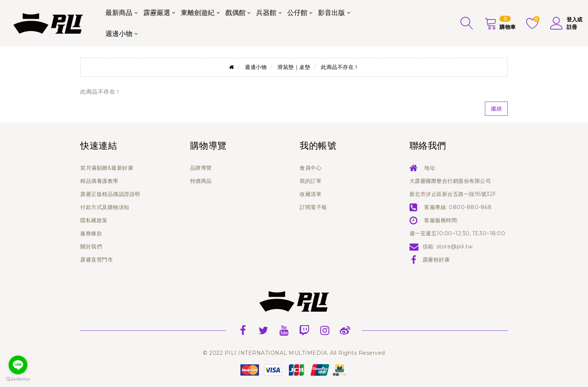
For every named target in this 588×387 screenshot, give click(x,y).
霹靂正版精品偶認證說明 (110, 194)
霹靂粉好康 (436, 260)
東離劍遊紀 (198, 13)
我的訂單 (310, 181)
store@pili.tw (455, 247)
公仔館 (297, 13)
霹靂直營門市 (97, 260)
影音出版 (331, 13)
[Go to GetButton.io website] (18, 379)
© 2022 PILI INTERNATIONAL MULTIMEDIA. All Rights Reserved (294, 353)
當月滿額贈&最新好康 (107, 168)
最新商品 (119, 13)
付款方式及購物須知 (105, 207)
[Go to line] (18, 365)
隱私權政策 (94, 220)
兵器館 (266, 13)
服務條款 (91, 233)
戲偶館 (235, 13)
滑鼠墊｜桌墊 (294, 67)
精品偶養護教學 (99, 181)
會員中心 (310, 168)
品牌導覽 (201, 168)
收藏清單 (310, 194)
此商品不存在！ (340, 67)
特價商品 (201, 181)
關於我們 (91, 247)
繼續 (496, 109)
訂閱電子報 (313, 207)
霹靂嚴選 (157, 13)
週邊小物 (119, 34)
